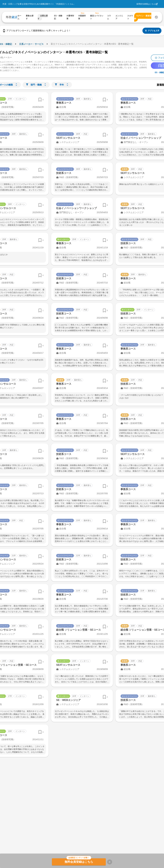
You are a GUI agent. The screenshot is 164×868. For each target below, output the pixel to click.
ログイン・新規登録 (143, 17)
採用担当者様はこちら (146, 4)
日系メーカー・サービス (31, 44)
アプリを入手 (152, 31)
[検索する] (156, 17)
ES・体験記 (6, 44)
